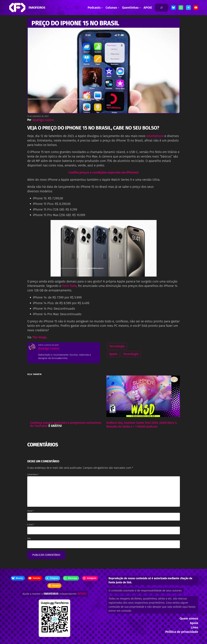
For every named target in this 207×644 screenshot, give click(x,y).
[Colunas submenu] (119, 8)
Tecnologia (117, 346)
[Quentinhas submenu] (140, 8)
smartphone (155, 136)
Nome (31, 511)
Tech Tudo (69, 286)
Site (29, 538)
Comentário (33, 475)
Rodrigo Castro (43, 120)
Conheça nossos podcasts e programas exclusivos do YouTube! (66, 424)
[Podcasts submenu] (102, 8)
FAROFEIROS (37, 8)
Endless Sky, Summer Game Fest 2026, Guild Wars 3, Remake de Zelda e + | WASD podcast (142, 425)
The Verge (39, 337)
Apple (113, 354)
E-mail (31, 525)
